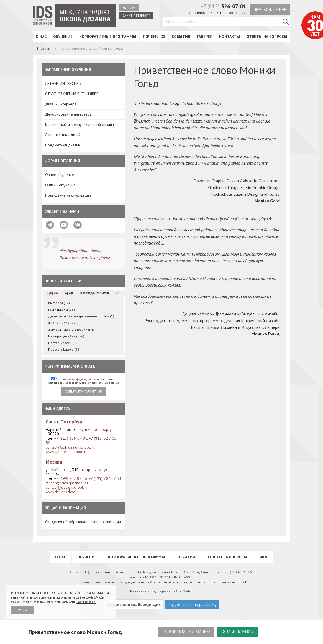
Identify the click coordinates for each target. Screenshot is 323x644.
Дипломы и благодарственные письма (81, 316)
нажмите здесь (86, 602)
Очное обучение (60, 175)
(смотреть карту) (99, 429)
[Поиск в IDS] (286, 22)
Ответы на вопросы (267, 37)
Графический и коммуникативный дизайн (80, 124)
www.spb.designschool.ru (67, 452)
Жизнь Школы (63, 323)
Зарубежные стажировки (71, 329)
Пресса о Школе (64, 349)
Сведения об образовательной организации (83, 522)
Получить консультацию (185, 632)
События (181, 37)
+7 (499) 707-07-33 (105, 478)
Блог (263, 557)
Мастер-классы (63, 343)
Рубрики (53, 293)
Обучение (63, 37)
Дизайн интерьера (61, 104)
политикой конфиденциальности (79, 379)
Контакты (230, 37)
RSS (118, 293)
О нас (41, 37)
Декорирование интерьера (68, 114)
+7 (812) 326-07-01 (71, 438)
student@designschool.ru (67, 483)
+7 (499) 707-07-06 (71, 478)
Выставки (59, 303)
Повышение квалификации (68, 195)
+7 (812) (222, 6)
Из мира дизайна (66, 336)
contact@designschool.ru (66, 487)
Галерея (205, 37)
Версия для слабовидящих (134, 604)
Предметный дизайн (63, 145)
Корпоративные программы (108, 37)
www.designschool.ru (63, 492)
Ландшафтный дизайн (64, 135)
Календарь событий (95, 293)
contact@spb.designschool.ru (70, 447)
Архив (69, 293)
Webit (188, 591)
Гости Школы (61, 310)
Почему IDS (154, 37)
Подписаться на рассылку (192, 604)
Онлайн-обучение (60, 185)
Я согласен (22, 610)
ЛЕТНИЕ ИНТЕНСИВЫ (63, 83)
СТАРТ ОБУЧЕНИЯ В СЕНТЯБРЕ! (72, 94)
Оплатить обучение (84, 392)
